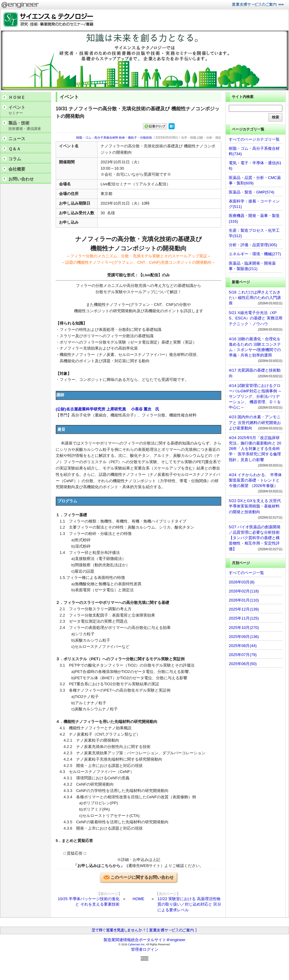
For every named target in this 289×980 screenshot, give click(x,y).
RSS (145, 958)
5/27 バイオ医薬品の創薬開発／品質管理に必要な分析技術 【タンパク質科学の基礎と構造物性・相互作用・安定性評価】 (255, 538)
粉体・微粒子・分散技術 (135, 138)
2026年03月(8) (242, 582)
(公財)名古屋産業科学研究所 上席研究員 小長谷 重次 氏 (108, 409)
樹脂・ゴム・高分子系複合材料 (97, 138)
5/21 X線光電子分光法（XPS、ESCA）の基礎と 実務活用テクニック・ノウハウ (256, 318)
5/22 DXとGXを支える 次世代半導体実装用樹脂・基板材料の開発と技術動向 (255, 506)
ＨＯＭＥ (17, 97)
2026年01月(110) (244, 600)
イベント (28, 110)
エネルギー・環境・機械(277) (255, 254)
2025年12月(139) (244, 609)
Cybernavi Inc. (137, 944)
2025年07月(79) (243, 655)
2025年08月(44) (243, 646)
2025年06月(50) (243, 664)
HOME (139, 899)
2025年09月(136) (244, 637)
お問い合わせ (21, 179)
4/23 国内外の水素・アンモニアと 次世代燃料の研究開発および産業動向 (255, 422)
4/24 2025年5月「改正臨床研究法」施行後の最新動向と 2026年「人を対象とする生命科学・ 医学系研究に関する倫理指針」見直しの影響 (255, 449)
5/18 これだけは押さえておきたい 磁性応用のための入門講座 (255, 298)
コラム (15, 159)
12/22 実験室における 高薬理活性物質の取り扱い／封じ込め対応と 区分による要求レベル (189, 904)
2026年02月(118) (244, 591)
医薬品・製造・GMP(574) (252, 192)
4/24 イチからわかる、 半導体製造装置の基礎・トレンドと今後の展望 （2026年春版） (255, 480)
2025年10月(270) (244, 628)
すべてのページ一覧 (246, 573)
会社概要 (17, 169)
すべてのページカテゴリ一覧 (254, 139)
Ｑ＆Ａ (15, 149)
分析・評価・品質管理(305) (253, 245)
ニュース (17, 139)
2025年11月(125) (244, 618)
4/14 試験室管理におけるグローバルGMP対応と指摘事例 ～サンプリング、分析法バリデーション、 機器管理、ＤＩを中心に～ (255, 397)
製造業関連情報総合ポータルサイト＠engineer (144, 940)
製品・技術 (28, 126)
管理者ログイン (145, 949)
